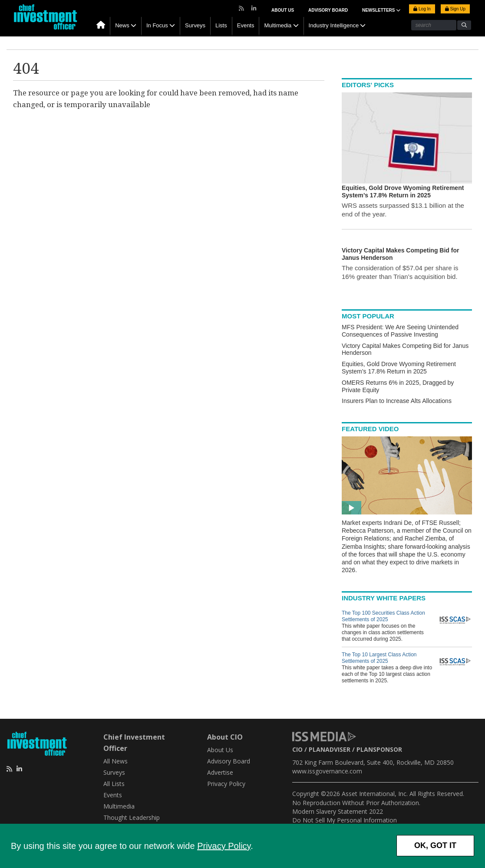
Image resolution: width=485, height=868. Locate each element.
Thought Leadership (132, 817)
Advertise (220, 772)
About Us (283, 10)
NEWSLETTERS (381, 10)
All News (115, 761)
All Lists (114, 784)
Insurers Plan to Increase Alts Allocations (397, 401)
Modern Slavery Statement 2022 (338, 811)
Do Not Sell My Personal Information (345, 820)
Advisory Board (328, 10)
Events (246, 25)
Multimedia (278, 25)
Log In (422, 9)
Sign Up (455, 9)
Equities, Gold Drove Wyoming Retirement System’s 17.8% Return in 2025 (399, 368)
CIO (297, 749)
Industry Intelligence (334, 25)
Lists (221, 25)
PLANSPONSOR (379, 749)
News (122, 25)
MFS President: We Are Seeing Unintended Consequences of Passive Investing (400, 331)
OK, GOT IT (435, 845)
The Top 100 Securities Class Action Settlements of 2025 (383, 616)
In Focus (157, 25)
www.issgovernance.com (327, 771)
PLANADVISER (330, 749)
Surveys (195, 25)
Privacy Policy (224, 846)
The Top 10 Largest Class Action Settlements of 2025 (379, 658)
